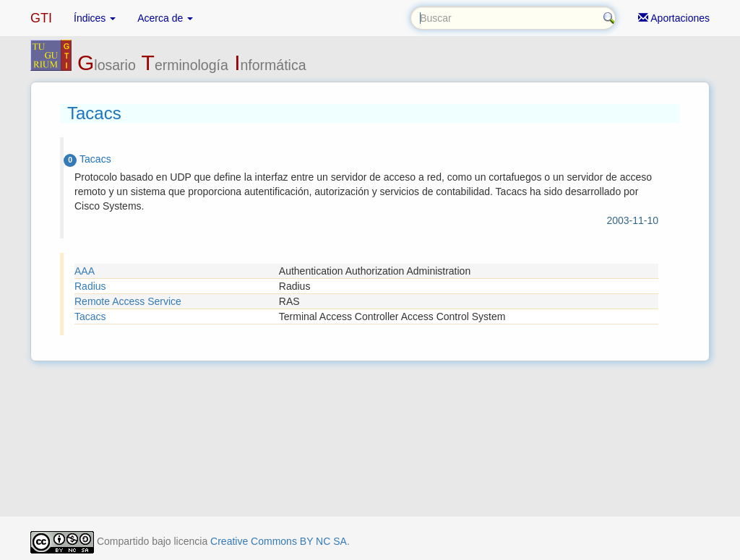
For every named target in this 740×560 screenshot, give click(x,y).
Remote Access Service (128, 301)
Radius (90, 286)
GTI (41, 18)
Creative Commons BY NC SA (279, 541)
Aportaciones (674, 18)
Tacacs (90, 316)
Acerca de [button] (165, 18)
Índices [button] (95, 18)
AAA (85, 271)
